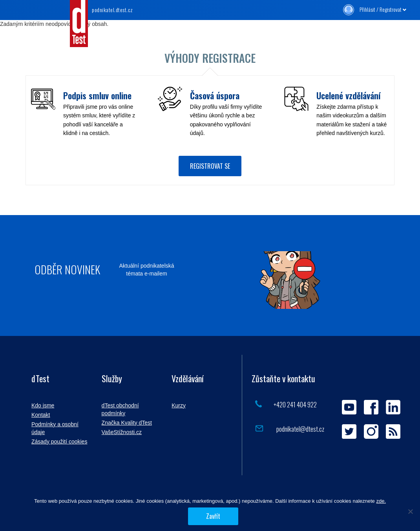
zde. (381, 501)
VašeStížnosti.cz (122, 432)
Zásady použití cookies (59, 442)
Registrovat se (210, 166)
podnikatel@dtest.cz (300, 429)
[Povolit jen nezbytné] (410, 511)
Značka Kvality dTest (127, 423)
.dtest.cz (112, 10)
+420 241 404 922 (295, 404)
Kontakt (41, 415)
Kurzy (179, 405)
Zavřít (213, 516)
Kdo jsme (43, 405)
